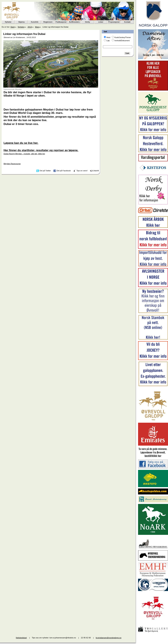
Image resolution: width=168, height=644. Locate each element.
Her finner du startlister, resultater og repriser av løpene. (41, 150)
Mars (37, 27)
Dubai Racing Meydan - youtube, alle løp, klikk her (24, 154)
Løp (108, 41)
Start (12, 27)
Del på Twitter (45, 171)
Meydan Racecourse (12, 164)
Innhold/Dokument (122, 41)
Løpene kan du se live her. (21, 143)
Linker (101, 22)
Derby (87, 22)
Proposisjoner (114, 22)
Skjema (21, 22)
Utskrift (96, 171)
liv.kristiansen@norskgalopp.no (109, 638)
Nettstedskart (21, 638)
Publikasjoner (61, 22)
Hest (108, 37)
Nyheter (8, 22)
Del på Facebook (64, 171)
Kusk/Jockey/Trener (123, 37)
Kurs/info (35, 22)
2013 (30, 27)
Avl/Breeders (74, 22)
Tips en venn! (82, 171)
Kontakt (127, 22)
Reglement (48, 22)
